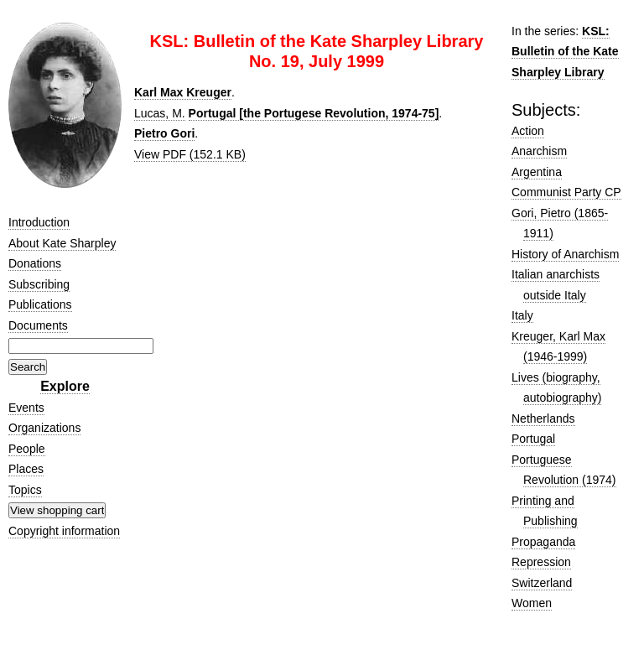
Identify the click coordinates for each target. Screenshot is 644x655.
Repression (541, 562)
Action (528, 131)
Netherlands (543, 418)
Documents (38, 325)
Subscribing (39, 284)
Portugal (533, 439)
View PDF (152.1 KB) (190, 154)
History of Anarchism (565, 254)
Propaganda (543, 542)
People (27, 449)
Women (532, 603)
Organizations (44, 428)
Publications (40, 304)
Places (26, 469)
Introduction (39, 222)
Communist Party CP (566, 192)
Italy (522, 315)
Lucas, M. (160, 113)
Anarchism (539, 151)
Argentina (537, 172)
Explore (65, 386)
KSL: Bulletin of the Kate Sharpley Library (565, 52)
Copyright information (64, 531)
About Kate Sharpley (62, 243)
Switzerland (542, 583)
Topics (25, 490)
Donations (35, 263)
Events (26, 408)
